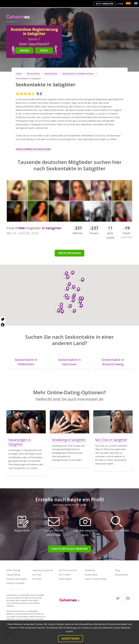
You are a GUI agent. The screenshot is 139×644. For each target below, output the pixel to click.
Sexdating (90, 570)
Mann (24, 50)
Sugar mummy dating (96, 579)
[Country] (128, 3)
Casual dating (13, 575)
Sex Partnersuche (68, 570)
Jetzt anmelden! (105, 4)
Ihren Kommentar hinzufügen (33, 149)
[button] (65, 274)
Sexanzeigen (65, 579)
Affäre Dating (13, 570)
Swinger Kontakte (15, 583)
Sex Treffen (65, 575)
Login (120, 4)
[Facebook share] (3, 325)
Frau (44, 50)
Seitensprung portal (43, 570)
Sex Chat (37, 575)
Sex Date (37, 579)
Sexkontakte (91, 575)
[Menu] (136, 3)
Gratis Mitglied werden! (70, 549)
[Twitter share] (3, 319)
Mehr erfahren (69, 253)
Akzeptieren (71, 639)
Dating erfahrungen (17, 579)
